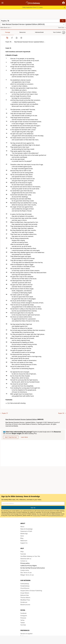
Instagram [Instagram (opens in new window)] (24, 616)
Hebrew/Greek (22, 32)
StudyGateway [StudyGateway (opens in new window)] (25, 586)
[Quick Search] (30, 21)
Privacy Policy (36, 515)
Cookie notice (25, 570)
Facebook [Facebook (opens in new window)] (23, 613)
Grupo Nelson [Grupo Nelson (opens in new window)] (25, 593)
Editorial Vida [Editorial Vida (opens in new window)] (25, 595)
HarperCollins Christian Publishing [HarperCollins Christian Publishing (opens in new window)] (31, 591)
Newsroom (24, 541)
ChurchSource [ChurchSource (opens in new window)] (25, 588)
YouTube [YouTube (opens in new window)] (23, 625)
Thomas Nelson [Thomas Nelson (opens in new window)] (25, 598)
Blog (22, 538)
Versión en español (26, 634)
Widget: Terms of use (27, 575)
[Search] (63, 21)
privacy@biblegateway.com (56, 515)
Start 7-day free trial (11, 437)
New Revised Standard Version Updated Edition (21, 419)
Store (22, 536)
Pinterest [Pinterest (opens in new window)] (23, 618)
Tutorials (23, 554)
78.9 (9, 403)
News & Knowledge (27, 529)
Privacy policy (25, 563)
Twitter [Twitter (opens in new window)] (23, 623)
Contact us (24, 561)
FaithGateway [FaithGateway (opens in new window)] (25, 584)
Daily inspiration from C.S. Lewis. (33, 7)
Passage (4, 32)
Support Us (24, 543)
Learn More (24, 437)
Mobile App (24, 534)
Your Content (33, 32)
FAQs (22, 552)
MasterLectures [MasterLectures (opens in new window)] (25, 605)
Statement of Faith (26, 531)
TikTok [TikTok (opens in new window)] (22, 620)
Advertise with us (26, 559)
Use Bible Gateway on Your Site (30, 556)
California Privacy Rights (29, 566)
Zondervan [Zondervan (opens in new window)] (24, 602)
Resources (12, 32)
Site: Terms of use (26, 573)
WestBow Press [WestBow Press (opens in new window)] (25, 600)
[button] (63, 3)
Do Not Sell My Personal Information (33, 568)
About (22, 527)
